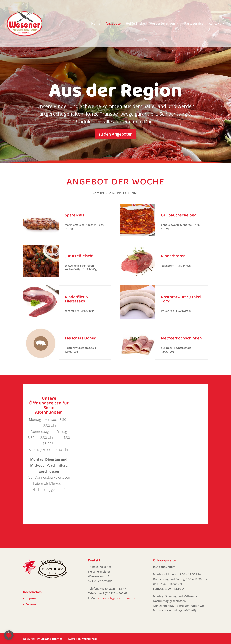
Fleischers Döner (80, 338)
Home (96, 24)
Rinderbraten (173, 256)
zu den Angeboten (115, 134)
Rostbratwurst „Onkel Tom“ (181, 299)
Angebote (113, 24)
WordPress (90, 639)
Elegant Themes (51, 639)
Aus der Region (115, 91)
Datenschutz (34, 604)
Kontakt (215, 24)
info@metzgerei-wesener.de (117, 598)
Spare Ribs (74, 215)
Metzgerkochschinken (181, 338)
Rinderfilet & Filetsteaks (76, 299)
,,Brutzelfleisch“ (79, 256)
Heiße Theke (135, 24)
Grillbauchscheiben (179, 215)
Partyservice (194, 24)
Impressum (33, 598)
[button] (9, 635)
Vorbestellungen (163, 24)
